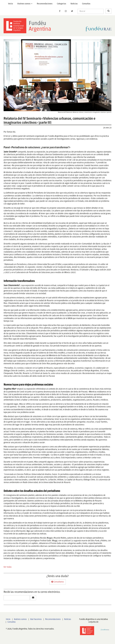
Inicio (10, 4)
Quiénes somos (20, 619)
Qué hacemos (36, 619)
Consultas (86, 4)
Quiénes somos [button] (25, 4)
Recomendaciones (45, 4)
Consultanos (58, 582)
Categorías (61, 4)
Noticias (74, 4)
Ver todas (8, 567)
